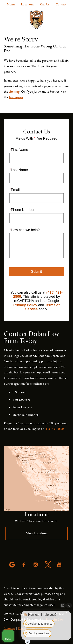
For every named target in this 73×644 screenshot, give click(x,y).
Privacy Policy (25, 305)
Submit (36, 272)
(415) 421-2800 (54, 429)
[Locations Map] (36, 478)
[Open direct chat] (63, 605)
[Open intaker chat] (28, 642)
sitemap (14, 92)
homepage (16, 97)
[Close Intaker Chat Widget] (69, 605)
